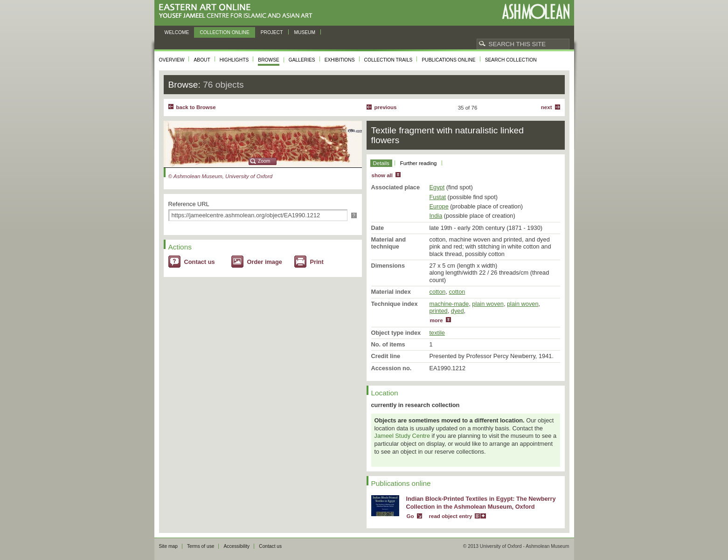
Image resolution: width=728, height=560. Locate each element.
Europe (439, 206)
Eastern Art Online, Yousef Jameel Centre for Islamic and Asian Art (238, 11)
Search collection (511, 60)
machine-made (449, 304)
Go (410, 516)
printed (439, 311)
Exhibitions (340, 60)
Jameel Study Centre (402, 436)
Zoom (264, 161)
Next (547, 107)
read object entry (451, 516)
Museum (305, 32)
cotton (438, 292)
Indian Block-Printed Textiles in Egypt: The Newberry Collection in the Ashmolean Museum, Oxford (481, 503)
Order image (265, 262)
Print (317, 262)
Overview (172, 60)
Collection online (224, 32)
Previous (386, 107)
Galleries (302, 60)
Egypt (437, 187)
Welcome (177, 32)
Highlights (234, 60)
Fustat (438, 197)
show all (382, 175)
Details (381, 163)
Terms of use (201, 546)
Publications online (448, 60)
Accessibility (236, 546)
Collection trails (388, 60)
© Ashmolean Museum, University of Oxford (221, 176)
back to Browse (196, 107)
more (437, 320)
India (436, 216)
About (202, 60)
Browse (269, 60)
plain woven (488, 304)
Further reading (419, 163)
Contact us (200, 262)
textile (437, 333)
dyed (458, 311)
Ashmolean (536, 11)
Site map (168, 546)
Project (272, 32)
